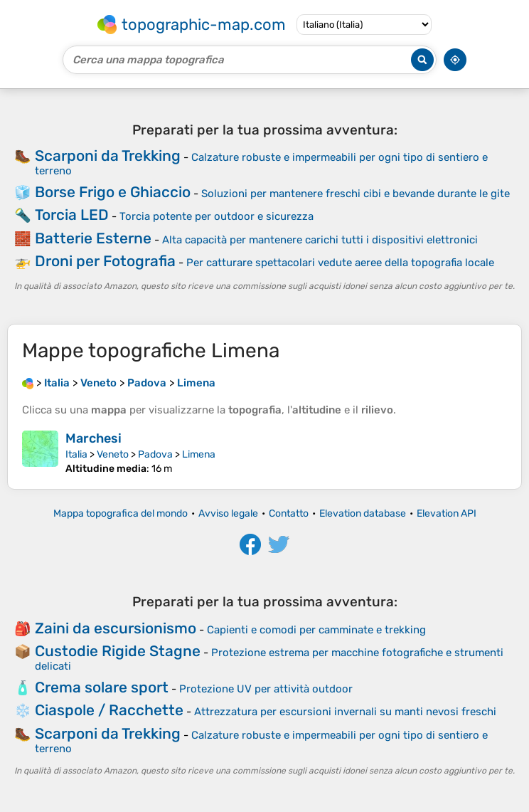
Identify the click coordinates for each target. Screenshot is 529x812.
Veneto (113, 454)
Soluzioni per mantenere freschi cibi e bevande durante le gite (356, 194)
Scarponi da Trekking (108, 155)
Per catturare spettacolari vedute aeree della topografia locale (340, 263)
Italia (76, 454)
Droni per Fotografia (105, 261)
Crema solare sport (102, 687)
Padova (155, 454)
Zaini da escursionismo (116, 628)
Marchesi (93, 438)
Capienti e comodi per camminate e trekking (316, 630)
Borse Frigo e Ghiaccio (113, 192)
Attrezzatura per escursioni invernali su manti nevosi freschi (345, 712)
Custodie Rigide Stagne (118, 651)
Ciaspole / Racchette (109, 710)
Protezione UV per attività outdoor (266, 689)
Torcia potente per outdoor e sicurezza (217, 216)
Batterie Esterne (93, 238)
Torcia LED (72, 215)
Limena (199, 454)
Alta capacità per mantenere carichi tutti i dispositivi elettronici (320, 240)
